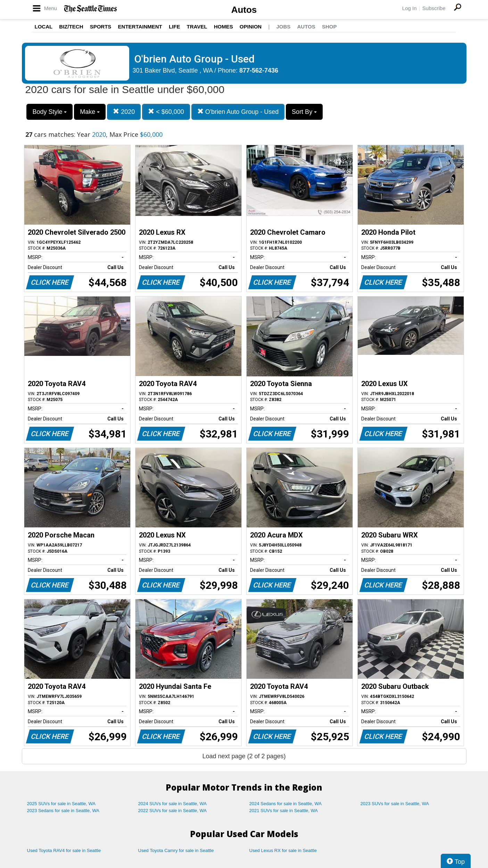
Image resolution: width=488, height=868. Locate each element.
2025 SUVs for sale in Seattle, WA (61, 804)
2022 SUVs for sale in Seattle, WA (173, 811)
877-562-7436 (259, 70)
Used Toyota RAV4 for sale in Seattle (64, 850)
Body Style (49, 112)
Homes (224, 27)
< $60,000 (166, 112)
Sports (101, 27)
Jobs (283, 27)
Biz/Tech (71, 27)
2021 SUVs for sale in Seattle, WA (284, 811)
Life (175, 27)
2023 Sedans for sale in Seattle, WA (63, 811)
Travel (197, 27)
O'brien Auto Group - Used (238, 112)
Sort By (304, 112)
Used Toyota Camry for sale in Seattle (176, 850)
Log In (410, 8)
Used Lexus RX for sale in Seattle (283, 850)
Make (90, 112)
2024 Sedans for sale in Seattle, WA (286, 804)
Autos (244, 10)
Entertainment (140, 27)
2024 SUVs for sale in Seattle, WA (173, 804)
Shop (329, 27)
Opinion (251, 27)
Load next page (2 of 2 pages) (244, 756)
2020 (124, 112)
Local (44, 27)
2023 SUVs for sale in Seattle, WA (395, 804)
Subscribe (434, 8)
